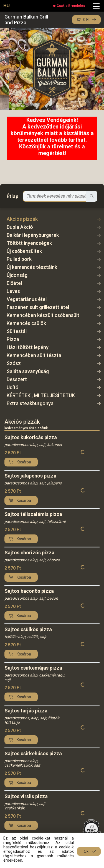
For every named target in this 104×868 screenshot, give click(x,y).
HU (7, 6)
